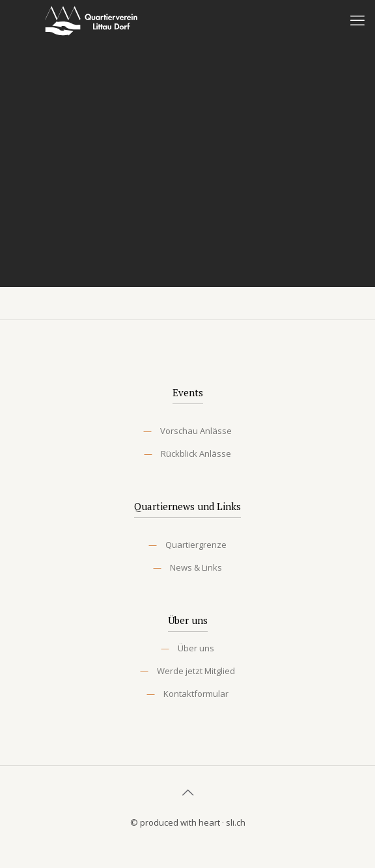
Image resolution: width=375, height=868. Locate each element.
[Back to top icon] (187, 793)
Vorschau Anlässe (196, 431)
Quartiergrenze (196, 545)
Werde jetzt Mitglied (196, 671)
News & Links (196, 567)
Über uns (196, 648)
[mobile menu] (357, 20)
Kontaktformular (196, 694)
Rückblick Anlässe (196, 454)
